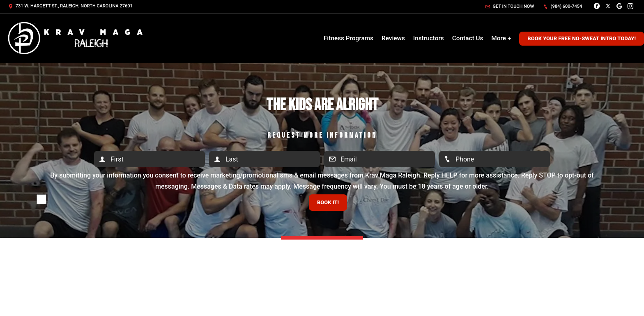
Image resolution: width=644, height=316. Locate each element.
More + (501, 38)
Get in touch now (510, 6)
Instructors (429, 38)
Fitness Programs (348, 38)
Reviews (393, 38)
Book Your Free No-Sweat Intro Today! (582, 38)
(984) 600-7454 (563, 6)
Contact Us (468, 38)
